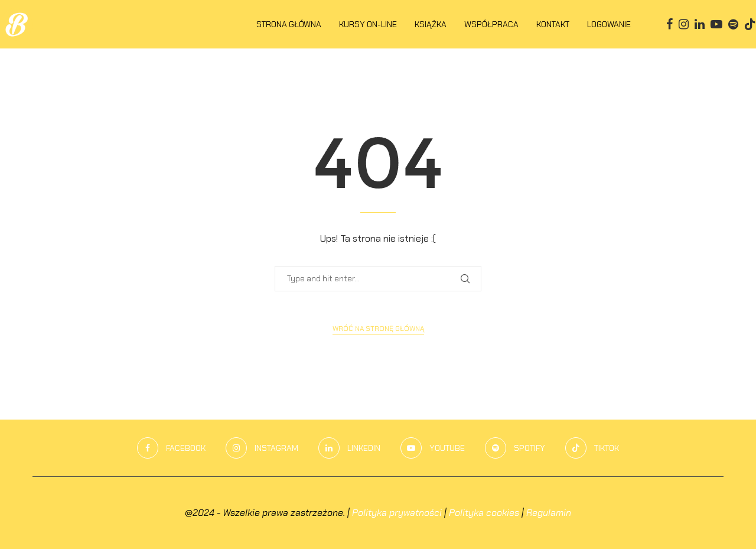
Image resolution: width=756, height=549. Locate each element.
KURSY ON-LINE (368, 24)
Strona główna (289, 24)
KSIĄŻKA (431, 24)
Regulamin (549, 513)
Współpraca (491, 24)
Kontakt (553, 24)
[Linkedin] (700, 24)
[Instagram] (684, 24)
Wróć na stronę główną (378, 329)
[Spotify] (733, 24)
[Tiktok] (750, 24)
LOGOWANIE (609, 24)
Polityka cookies (484, 513)
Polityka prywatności (397, 513)
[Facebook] (669, 24)
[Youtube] (716, 24)
